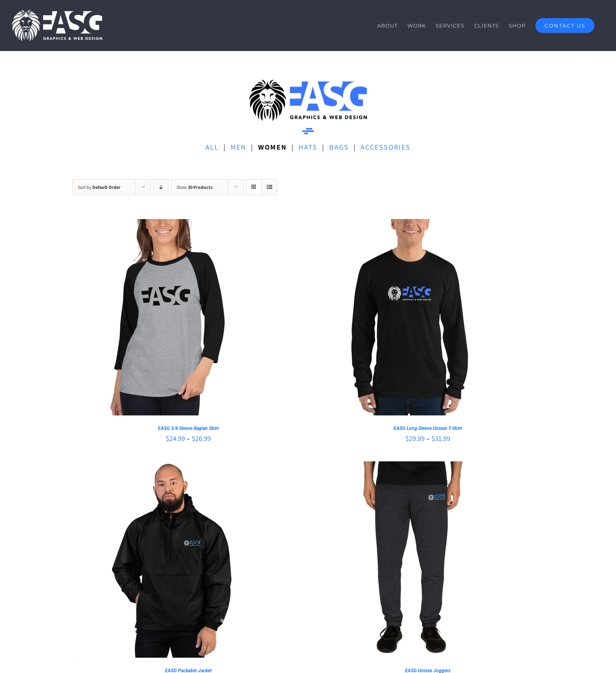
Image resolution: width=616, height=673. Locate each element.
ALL (212, 147)
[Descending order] (161, 187)
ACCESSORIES (386, 147)
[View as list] (269, 187)
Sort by (99, 187)
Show (194, 187)
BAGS (339, 147)
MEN (238, 147)
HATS (308, 147)
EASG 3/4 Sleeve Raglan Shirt (188, 428)
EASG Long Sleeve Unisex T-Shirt (428, 428)
